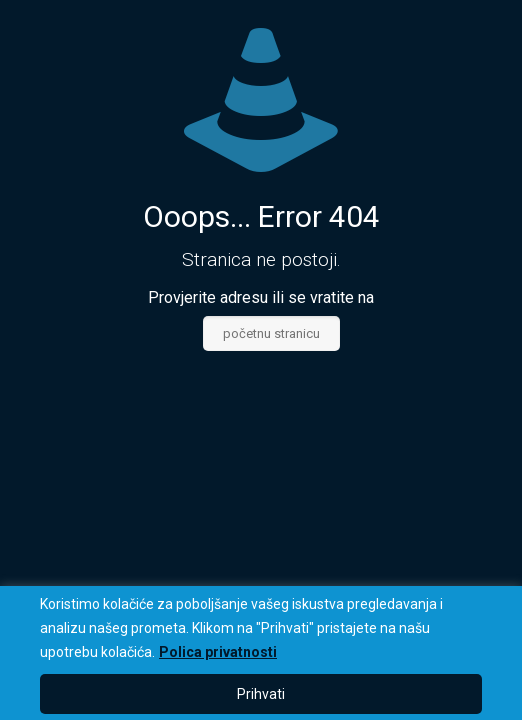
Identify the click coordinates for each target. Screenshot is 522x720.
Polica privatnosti (218, 652)
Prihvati (261, 694)
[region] (261, 653)
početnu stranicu (271, 333)
